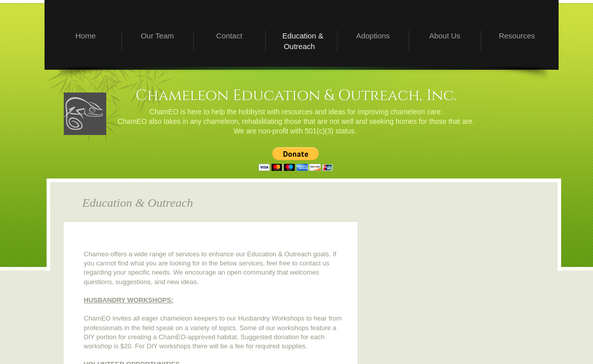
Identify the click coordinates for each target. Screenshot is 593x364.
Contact (229, 36)
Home (86, 36)
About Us (445, 36)
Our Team (157, 36)
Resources (517, 36)
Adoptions (373, 36)
